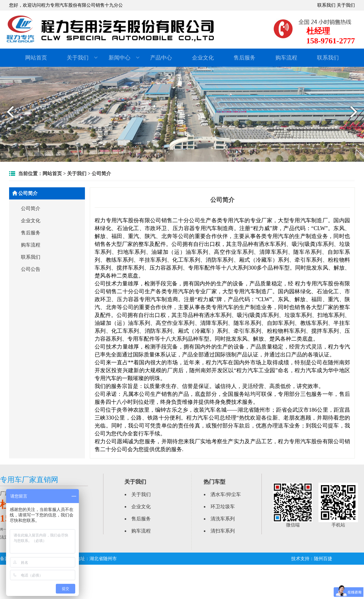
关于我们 (346, 5)
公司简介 (101, 174)
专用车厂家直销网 (29, 480)
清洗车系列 (223, 519)
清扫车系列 (223, 531)
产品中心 (161, 58)
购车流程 (286, 58)
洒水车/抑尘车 (226, 494)
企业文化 (203, 58)
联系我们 (326, 5)
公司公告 (31, 269)
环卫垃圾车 (223, 507)
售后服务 (244, 58)
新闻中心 (124, 58)
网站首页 (36, 58)
